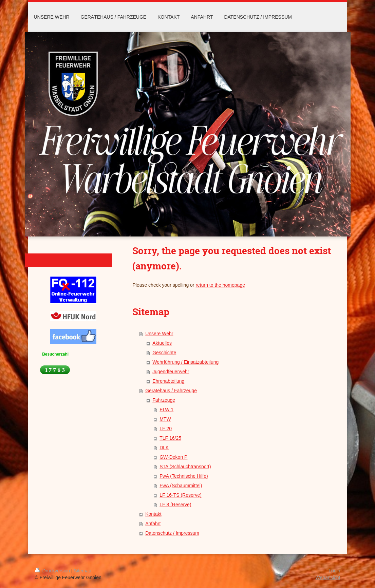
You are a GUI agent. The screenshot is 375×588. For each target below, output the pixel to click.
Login (334, 571)
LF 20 (166, 429)
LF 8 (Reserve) (175, 505)
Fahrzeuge (164, 400)
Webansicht (328, 577)
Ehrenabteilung (168, 381)
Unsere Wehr (159, 334)
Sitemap (83, 571)
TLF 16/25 (170, 438)
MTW (165, 419)
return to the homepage (220, 285)
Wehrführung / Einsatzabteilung (185, 362)
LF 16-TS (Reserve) (181, 495)
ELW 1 (166, 410)
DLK (164, 448)
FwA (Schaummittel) (181, 486)
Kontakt (153, 514)
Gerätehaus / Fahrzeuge (171, 391)
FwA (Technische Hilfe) (184, 476)
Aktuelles (162, 343)
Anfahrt (153, 524)
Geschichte (164, 353)
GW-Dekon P (173, 457)
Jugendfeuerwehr (171, 372)
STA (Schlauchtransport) (185, 467)
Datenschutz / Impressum (172, 533)
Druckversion (53, 571)
